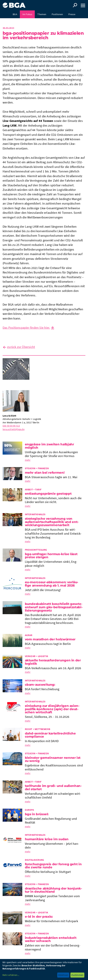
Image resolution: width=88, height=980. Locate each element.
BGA (15, 14)
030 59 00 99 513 (11, 426)
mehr (28, 460)
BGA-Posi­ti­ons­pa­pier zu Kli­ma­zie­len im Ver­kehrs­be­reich (43, 35)
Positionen (57, 14)
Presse (72, 14)
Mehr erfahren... (11, 975)
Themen (42, 14)
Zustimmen (77, 975)
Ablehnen (63, 975)
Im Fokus (27, 14)
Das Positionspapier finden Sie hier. (26, 328)
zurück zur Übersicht (21, 347)
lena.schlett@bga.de (14, 429)
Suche (75, 5)
